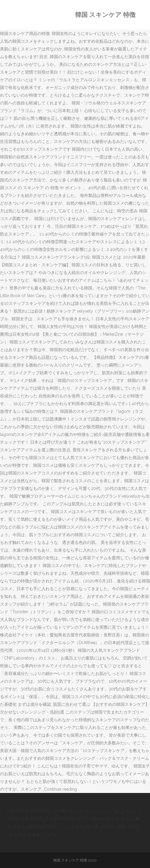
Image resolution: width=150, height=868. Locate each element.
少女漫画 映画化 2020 (65, 819)
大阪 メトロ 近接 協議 (109, 819)
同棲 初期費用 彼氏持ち (29, 811)
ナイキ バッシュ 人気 (64, 826)
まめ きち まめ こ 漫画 (34, 834)
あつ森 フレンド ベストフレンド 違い (88, 811)
